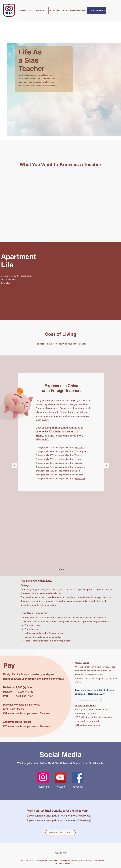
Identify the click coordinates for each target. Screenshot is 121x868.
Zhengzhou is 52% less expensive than (55, 471)
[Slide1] (57, 570)
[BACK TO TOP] (60, 853)
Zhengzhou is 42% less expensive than (55, 475)
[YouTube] (60, 777)
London (78, 459)
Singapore (80, 467)
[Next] (106, 466)
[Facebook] (78, 777)
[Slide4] (64, 570)
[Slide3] (62, 570)
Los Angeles (81, 451)
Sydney (78, 463)
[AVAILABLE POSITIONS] (60, 832)
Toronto (78, 455)
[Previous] (15, 466)
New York (79, 447)
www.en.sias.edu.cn (62, 864)
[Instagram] (43, 777)
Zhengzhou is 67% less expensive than (55, 478)
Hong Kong (80, 478)
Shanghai (79, 475)
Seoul (77, 471)
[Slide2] (59, 570)
